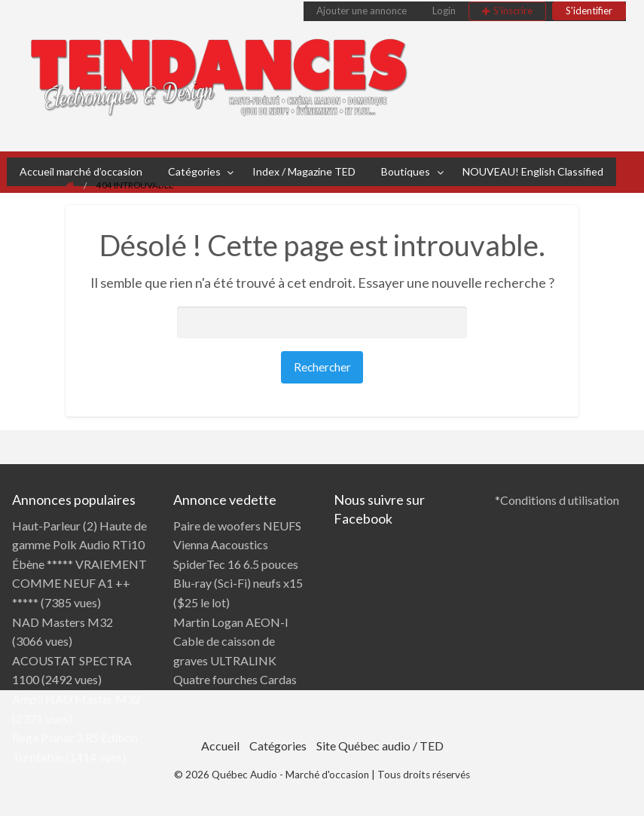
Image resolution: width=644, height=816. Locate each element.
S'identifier (589, 11)
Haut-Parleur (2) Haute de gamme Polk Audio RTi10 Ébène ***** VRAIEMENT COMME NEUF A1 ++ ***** (79, 564)
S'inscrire (513, 11)
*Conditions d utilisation (557, 500)
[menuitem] (362, 11)
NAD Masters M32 (63, 622)
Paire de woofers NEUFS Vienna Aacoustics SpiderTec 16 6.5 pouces (237, 545)
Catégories (194, 171)
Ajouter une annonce (362, 11)
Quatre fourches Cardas (235, 679)
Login (444, 11)
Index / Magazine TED (304, 171)
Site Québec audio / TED (380, 746)
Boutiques (406, 171)
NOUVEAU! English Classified (533, 171)
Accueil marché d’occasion (81, 171)
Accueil (220, 746)
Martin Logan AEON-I (231, 622)
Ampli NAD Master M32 (76, 699)
